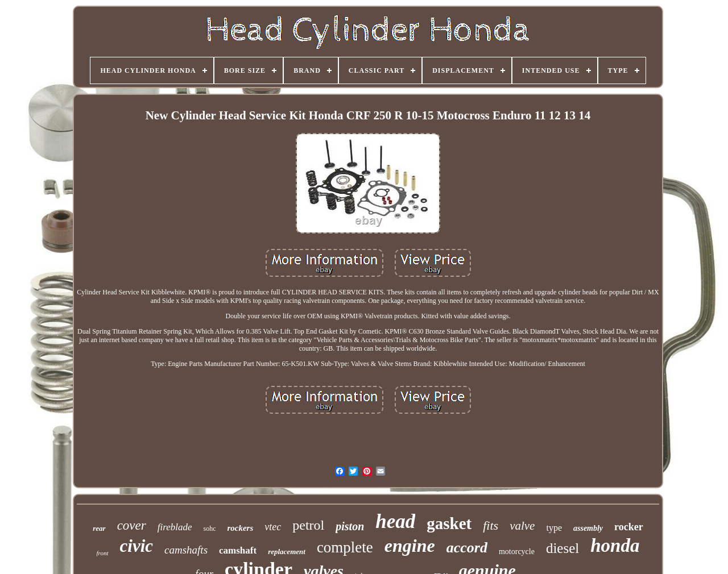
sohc (209, 529)
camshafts (186, 550)
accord (467, 548)
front (103, 553)
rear (99, 528)
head (395, 521)
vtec (273, 527)
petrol (308, 525)
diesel (562, 548)
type (554, 528)
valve (522, 526)
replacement (287, 552)
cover (132, 525)
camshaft (238, 550)
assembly (588, 528)
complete (345, 547)
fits (491, 525)
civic (137, 546)
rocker (629, 527)
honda (615, 546)
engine (410, 546)
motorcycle (517, 552)
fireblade (175, 527)
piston (350, 526)
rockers (240, 528)
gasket (449, 523)
